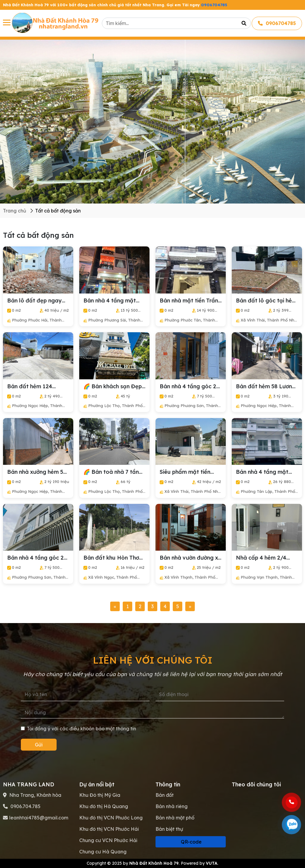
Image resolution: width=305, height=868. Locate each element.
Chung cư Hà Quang (103, 852)
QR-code (191, 842)
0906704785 (214, 5)
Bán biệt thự (169, 829)
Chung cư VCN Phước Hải (108, 840)
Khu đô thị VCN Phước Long (111, 818)
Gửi (39, 745)
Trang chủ (15, 211)
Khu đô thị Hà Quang (104, 806)
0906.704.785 (25, 806)
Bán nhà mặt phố (175, 818)
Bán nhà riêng (172, 806)
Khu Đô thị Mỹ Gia (100, 795)
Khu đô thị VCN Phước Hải (109, 829)
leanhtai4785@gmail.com (39, 818)
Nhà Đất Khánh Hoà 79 (154, 863)
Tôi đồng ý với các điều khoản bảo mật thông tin (78, 729)
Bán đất (165, 795)
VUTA (212, 863)
